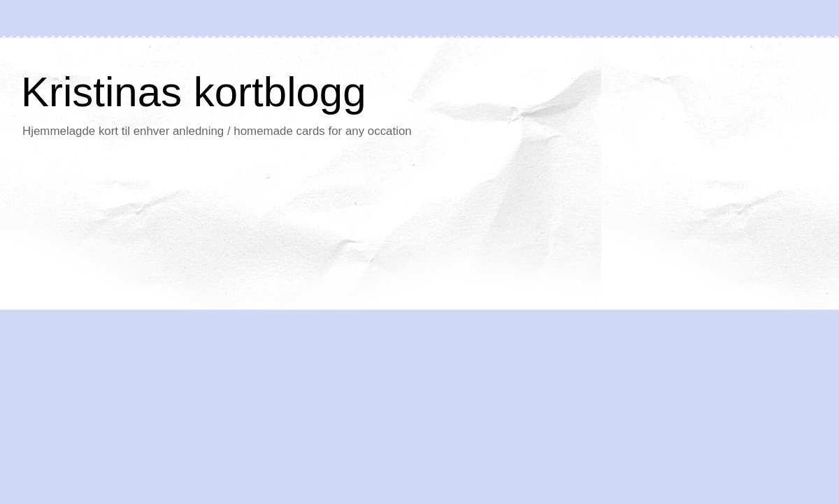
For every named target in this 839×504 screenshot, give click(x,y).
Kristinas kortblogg (194, 92)
